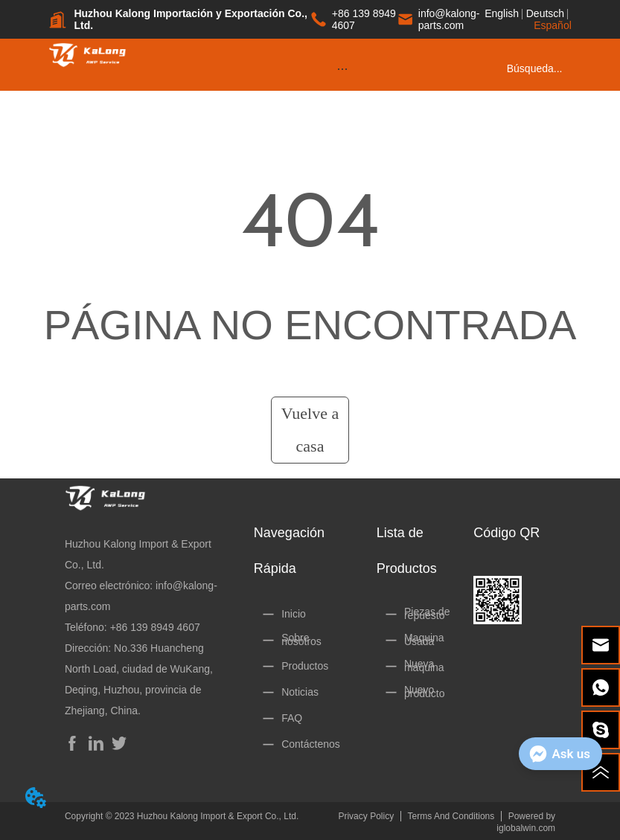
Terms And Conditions (451, 816)
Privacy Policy (366, 816)
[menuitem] (342, 68)
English (502, 13)
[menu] (342, 68)
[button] (343, 69)
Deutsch (545, 13)
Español (553, 25)
